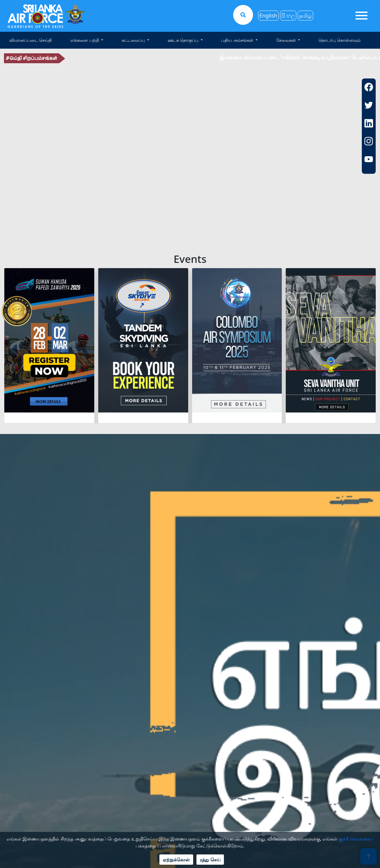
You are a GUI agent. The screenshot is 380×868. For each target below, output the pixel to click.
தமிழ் (305, 16)
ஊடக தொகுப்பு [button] (184, 40)
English (268, 16)
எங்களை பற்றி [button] (85, 40)
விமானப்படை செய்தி (31, 40)
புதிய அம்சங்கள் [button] (238, 40)
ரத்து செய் (210, 860)
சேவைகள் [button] (287, 40)
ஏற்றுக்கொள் (176, 860)
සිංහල (288, 16)
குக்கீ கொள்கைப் (356, 839)
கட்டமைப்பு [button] (134, 40)
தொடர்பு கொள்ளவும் (339, 40)
